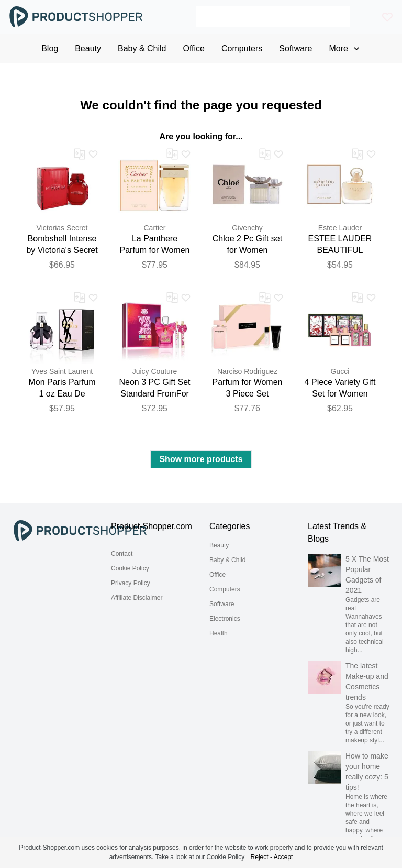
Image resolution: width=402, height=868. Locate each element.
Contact (122, 554)
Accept (283, 857)
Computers (225, 589)
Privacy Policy (131, 583)
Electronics (225, 619)
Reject (260, 857)
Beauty (219, 545)
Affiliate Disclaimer (137, 598)
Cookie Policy (130, 568)
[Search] (273, 17)
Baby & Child (227, 560)
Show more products (201, 459)
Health (219, 633)
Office (217, 575)
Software (222, 604)
